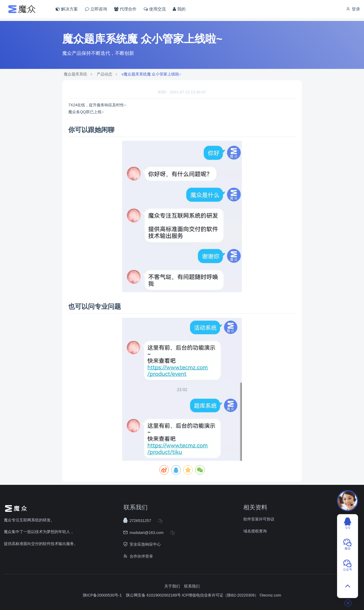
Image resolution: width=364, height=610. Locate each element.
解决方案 (67, 9)
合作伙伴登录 (141, 556)
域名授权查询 (255, 531)
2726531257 (140, 521)
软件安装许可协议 (259, 519)
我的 (179, 9)
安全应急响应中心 (145, 544)
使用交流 (155, 9)
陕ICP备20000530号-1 (102, 595)
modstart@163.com (147, 533)
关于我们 (172, 586)
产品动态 (104, 74)
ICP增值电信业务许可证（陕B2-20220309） (220, 595)
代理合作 (125, 9)
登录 (353, 9)
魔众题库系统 (75, 74)
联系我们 (192, 586)
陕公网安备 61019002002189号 (154, 595)
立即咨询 (96, 9)
